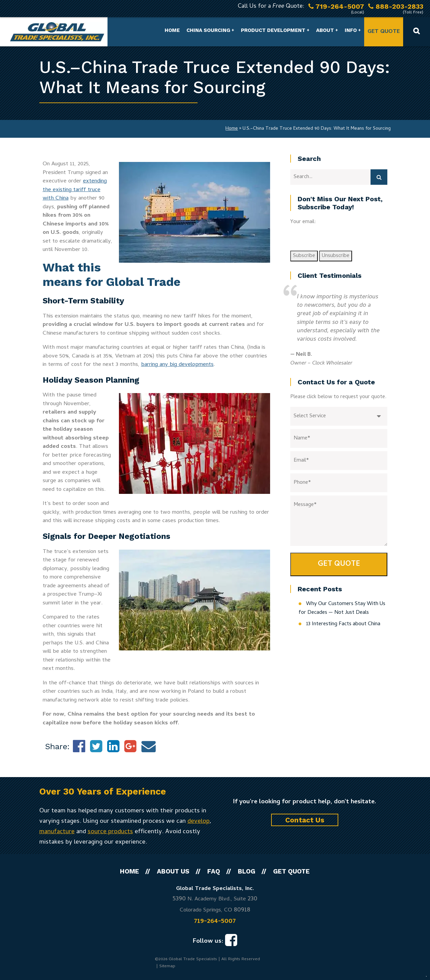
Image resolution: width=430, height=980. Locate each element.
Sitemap (167, 966)
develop (199, 822)
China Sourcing (208, 30)
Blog (247, 871)
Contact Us (305, 820)
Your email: (303, 222)
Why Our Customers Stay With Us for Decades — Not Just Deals (342, 608)
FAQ (214, 871)
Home (172, 30)
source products (110, 832)
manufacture (57, 832)
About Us (173, 871)
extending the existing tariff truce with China (75, 190)
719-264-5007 (215, 922)
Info (351, 30)
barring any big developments (177, 365)
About (325, 30)
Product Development (273, 30)
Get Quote (384, 32)
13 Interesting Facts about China (343, 624)
